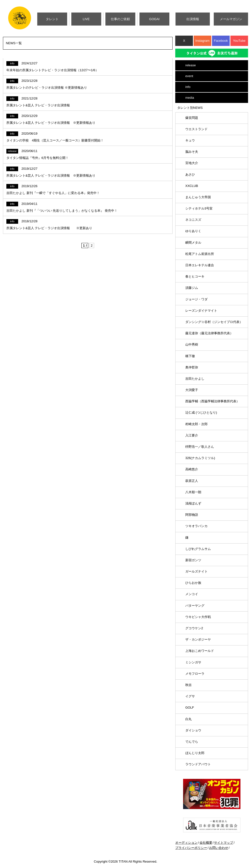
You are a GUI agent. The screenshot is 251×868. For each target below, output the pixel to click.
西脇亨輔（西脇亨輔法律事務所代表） (212, 401)
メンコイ (192, 594)
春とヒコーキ (195, 276)
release (191, 65)
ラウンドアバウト (198, 764)
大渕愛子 (192, 390)
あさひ (190, 175)
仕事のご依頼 (120, 19)
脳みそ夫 (192, 152)
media (190, 98)
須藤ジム (192, 288)
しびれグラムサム (198, 549)
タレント (52, 19)
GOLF (190, 707)
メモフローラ (195, 674)
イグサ (190, 696)
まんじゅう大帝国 (198, 197)
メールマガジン (231, 19)
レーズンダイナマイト (201, 311)
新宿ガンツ (193, 560)
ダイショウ (193, 730)
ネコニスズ (193, 220)
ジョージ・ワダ (196, 299)
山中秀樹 (192, 344)
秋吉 (188, 685)
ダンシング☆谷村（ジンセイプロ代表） (214, 322)
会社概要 (206, 843)
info (188, 87)
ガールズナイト (196, 571)
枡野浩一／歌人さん (200, 447)
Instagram (202, 41)
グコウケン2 (194, 628)
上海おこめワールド (200, 651)
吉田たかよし (195, 379)
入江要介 (192, 435)
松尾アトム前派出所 (200, 254)
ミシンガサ (193, 662)
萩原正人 (192, 481)
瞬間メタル (193, 243)
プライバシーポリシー (191, 848)
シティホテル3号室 (199, 208)
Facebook (221, 41)
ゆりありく (193, 231)
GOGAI (154, 19)
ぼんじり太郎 (195, 753)
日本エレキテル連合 (200, 265)
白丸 (188, 719)
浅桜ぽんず (193, 503)
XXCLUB (192, 186)
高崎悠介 (192, 469)
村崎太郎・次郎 (196, 424)
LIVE (86, 19)
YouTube (239, 41)
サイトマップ (224, 843)
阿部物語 (192, 515)
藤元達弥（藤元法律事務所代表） (209, 333)
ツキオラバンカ (196, 526)
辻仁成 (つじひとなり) (201, 413)
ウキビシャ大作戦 (198, 617)
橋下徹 (190, 356)
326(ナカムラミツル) (200, 458)
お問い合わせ (219, 848)
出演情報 (193, 19)
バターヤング (195, 606)
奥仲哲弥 (192, 367)
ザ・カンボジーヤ (198, 639)
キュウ (190, 140)
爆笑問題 (192, 118)
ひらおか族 (193, 583)
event (189, 76)
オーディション (186, 843)
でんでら (192, 742)
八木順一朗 (193, 492)
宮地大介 (192, 163)
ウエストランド (196, 129)
